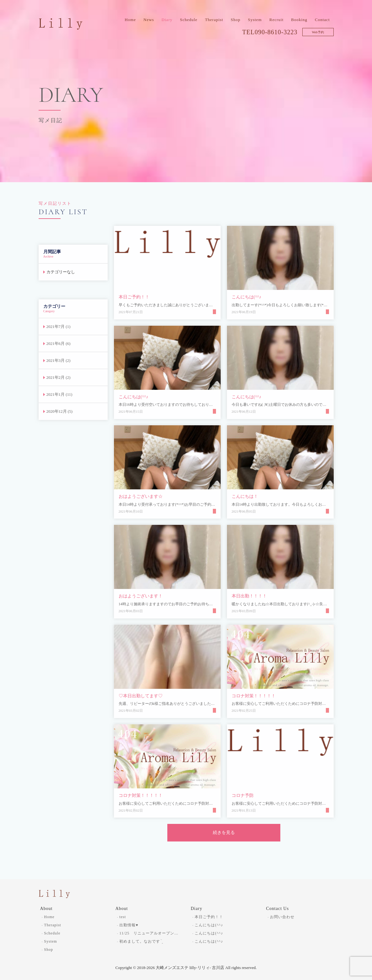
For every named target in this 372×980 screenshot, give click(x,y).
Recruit (276, 20)
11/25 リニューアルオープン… (149, 933)
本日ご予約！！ (209, 917)
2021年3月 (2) (59, 360)
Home (130, 20)
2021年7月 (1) (59, 327)
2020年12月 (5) (59, 411)
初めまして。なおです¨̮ (141, 941)
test (123, 917)
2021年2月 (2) (59, 377)
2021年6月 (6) (59, 343)
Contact (322, 20)
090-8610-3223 (276, 32)
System (255, 20)
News (149, 20)
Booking (299, 20)
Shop (236, 20)
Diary (167, 20)
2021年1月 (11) (59, 394)
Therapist (214, 20)
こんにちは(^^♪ (209, 925)
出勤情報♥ (129, 925)
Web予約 (318, 32)
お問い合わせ (282, 917)
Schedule (189, 20)
